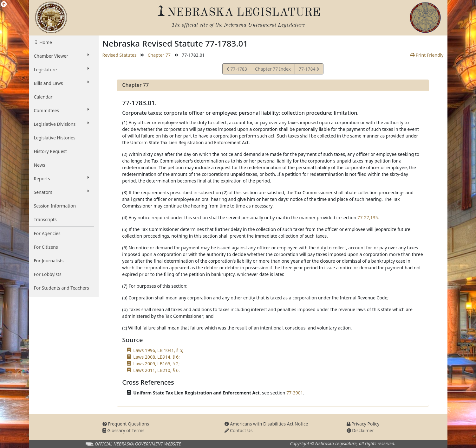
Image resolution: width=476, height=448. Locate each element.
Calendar (43, 97)
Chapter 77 (159, 55)
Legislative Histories (55, 138)
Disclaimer (360, 430)
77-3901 (295, 393)
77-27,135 (368, 218)
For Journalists (49, 261)
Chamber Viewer (62, 56)
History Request (50, 151)
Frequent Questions (126, 424)
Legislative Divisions (62, 124)
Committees (62, 110)
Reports (62, 178)
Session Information (55, 206)
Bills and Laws (62, 83)
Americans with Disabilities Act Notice (266, 424)
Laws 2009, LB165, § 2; (156, 364)
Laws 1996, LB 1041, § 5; (158, 350)
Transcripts (45, 219)
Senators (62, 192)
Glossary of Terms (124, 430)
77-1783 (237, 70)
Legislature (62, 69)
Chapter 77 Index (273, 69)
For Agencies (47, 233)
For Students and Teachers (62, 288)
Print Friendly (427, 55)
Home (45, 42)
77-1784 (309, 70)
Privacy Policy (363, 424)
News (40, 165)
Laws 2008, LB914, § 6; (156, 357)
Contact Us (239, 430)
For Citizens (46, 247)
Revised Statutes (120, 55)
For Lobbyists (48, 274)
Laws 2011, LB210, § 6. (156, 370)
